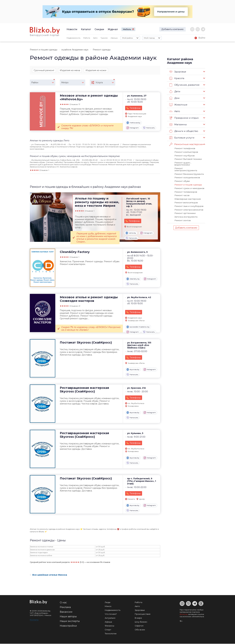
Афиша (114, 38)
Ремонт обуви (182, 176)
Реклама (65, 607)
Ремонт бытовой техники (187, 159)
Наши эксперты (70, 621)
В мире (138, 618)
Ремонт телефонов (184, 148)
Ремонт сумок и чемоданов (188, 183)
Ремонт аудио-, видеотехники (190, 162)
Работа (87, 38)
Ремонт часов (182, 190)
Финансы (109, 626)
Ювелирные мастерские (187, 193)
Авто (95, 38)
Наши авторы (68, 617)
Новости (72, 29)
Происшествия (143, 614)
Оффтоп (139, 626)
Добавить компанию (173, 29)
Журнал (113, 29)
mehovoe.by (133, 123)
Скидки (99, 29)
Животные (178, 105)
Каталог (86, 29)
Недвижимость (73, 38)
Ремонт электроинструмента (190, 166)
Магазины (178, 125)
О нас (63, 603)
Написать (149, 128)
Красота (177, 78)
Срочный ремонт (44, 70)
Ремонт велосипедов (185, 197)
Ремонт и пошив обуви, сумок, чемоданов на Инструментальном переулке (75, 156)
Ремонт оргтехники (184, 207)
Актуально (110, 618)
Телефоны (135, 108)
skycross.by (133, 370)
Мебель (127, 29)
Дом (174, 98)
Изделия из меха (70, 70)
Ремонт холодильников (186, 173)
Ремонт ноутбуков (184, 155)
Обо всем (140, 630)
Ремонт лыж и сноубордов (188, 200)
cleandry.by (133, 279)
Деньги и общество (183, 131)
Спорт (108, 630)
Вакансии (66, 612)
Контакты (34, 620)
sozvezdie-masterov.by (138, 327)
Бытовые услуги (181, 138)
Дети (175, 92)
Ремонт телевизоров (185, 186)
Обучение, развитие (184, 85)
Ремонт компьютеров (186, 152)
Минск (108, 606)
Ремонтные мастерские (186, 144)
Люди (108, 603)
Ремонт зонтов (182, 214)
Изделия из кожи (96, 70)
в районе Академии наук (75, 50)
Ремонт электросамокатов (188, 204)
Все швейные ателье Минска (48, 575)
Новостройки (68, 626)
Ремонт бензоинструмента (188, 169)
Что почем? (111, 614)
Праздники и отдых (184, 118)
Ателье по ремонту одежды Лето (50, 141)
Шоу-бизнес (141, 622)
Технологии (111, 634)
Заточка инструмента (185, 210)
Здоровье (178, 72)
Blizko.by (184, 615)
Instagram (133, 128)
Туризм (104, 38)
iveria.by (131, 233)
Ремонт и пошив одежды (44, 50)
